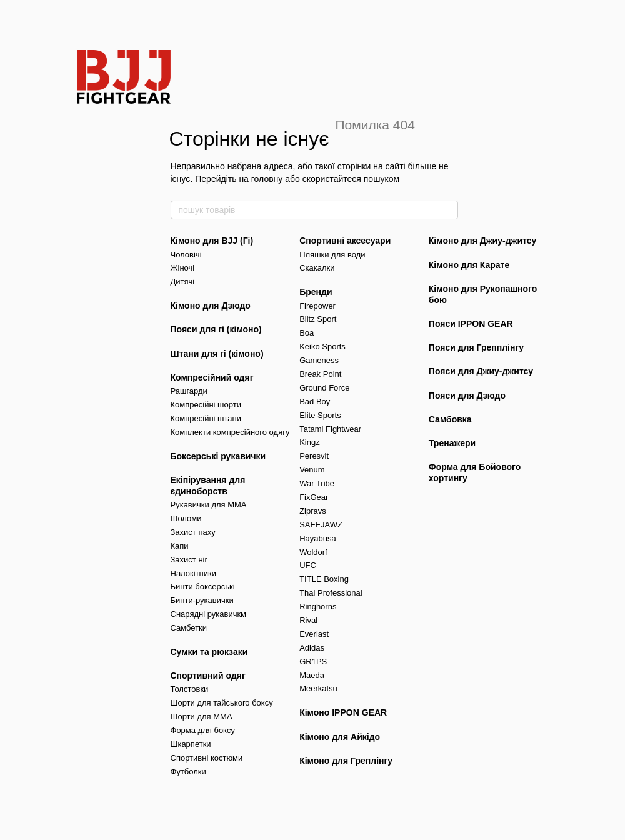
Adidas (312, 648)
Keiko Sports (322, 347)
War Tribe (317, 483)
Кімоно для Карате (469, 265)
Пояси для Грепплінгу (476, 347)
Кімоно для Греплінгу (346, 761)
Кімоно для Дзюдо (211, 306)
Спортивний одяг (208, 676)
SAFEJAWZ (321, 525)
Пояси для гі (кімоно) (216, 329)
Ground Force (324, 388)
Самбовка (450, 419)
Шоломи (186, 518)
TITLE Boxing (324, 579)
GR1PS (313, 662)
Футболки (188, 772)
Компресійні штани (206, 418)
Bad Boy (315, 402)
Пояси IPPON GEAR (471, 324)
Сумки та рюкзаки (209, 652)
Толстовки (190, 689)
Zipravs (313, 511)
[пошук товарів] (448, 210)
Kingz (310, 442)
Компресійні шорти (206, 405)
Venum (312, 470)
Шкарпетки (191, 744)
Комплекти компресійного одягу (230, 432)
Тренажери (452, 443)
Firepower (317, 306)
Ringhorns (318, 607)
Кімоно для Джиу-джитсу (483, 241)
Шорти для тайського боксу (222, 703)
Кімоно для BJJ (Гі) (212, 241)
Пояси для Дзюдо (467, 396)
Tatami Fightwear (330, 429)
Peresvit (314, 456)
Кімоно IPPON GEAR (343, 712)
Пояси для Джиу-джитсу (481, 371)
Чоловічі (186, 255)
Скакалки (317, 268)
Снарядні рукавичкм (209, 614)
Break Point (320, 374)
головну (267, 179)
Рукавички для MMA (209, 505)
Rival (308, 620)
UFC (308, 565)
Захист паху (193, 532)
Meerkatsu (318, 688)
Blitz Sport (318, 319)
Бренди (316, 292)
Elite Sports (320, 415)
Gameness (319, 360)
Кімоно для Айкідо (340, 737)
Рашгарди (189, 391)
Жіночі (183, 268)
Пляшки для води (332, 255)
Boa (307, 333)
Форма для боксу (203, 730)
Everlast (314, 634)
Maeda (312, 675)
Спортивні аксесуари (345, 241)
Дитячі (183, 282)
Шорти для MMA (202, 717)
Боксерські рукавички (218, 456)
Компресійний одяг (212, 377)
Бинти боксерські (203, 587)
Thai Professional (331, 593)
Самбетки (189, 628)
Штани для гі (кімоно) (217, 354)
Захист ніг (189, 560)
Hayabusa (318, 538)
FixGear (314, 497)
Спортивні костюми (207, 758)
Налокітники (194, 573)
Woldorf (313, 552)
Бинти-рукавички (202, 600)
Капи (180, 546)
